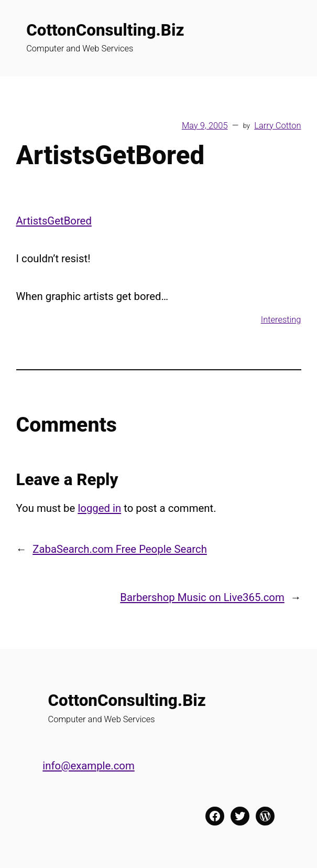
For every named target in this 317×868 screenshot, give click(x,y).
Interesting (281, 320)
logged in (99, 508)
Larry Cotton (277, 126)
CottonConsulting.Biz (105, 30)
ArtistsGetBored (54, 221)
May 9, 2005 (205, 126)
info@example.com (88, 766)
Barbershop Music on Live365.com (202, 597)
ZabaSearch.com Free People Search (120, 549)
